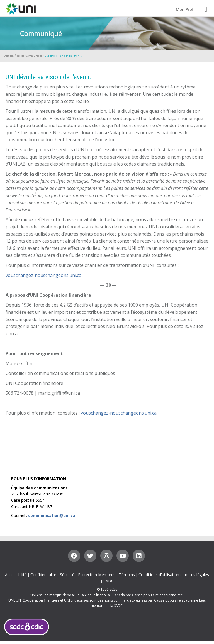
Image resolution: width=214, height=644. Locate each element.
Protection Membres (97, 575)
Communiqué (34, 56)
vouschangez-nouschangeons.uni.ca (43, 275)
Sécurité (67, 575)
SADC (109, 581)
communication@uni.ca (52, 515)
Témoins (127, 575)
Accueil (9, 56)
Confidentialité (43, 575)
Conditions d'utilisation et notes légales (174, 575)
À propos (20, 56)
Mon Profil (188, 9)
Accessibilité (16, 575)
